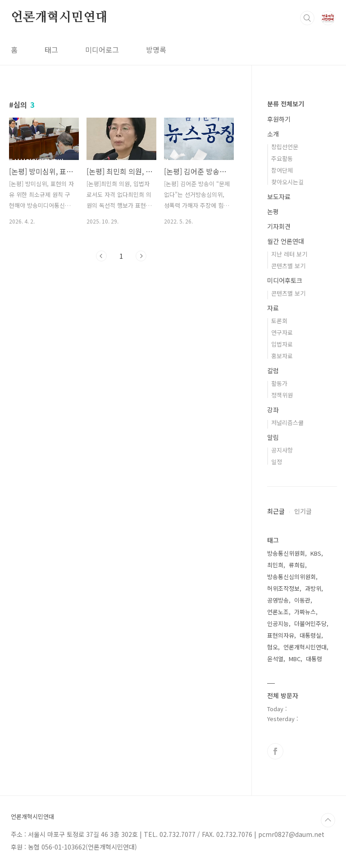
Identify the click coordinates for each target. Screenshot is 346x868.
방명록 (156, 50)
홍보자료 (282, 356)
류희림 (297, 565)
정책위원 (282, 395)
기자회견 (279, 226)
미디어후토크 (285, 280)
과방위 (313, 588)
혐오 (273, 647)
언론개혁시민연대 (59, 18)
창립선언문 (285, 147)
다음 (141, 256)
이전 (101, 256)
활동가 (279, 383)
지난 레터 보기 (289, 254)
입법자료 (282, 344)
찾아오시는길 (287, 182)
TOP (328, 820)
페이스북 (275, 751)
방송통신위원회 (286, 553)
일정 (277, 462)
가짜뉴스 (305, 612)
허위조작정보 (283, 588)
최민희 (275, 565)
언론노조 (278, 612)
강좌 (273, 410)
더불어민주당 (310, 624)
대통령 (314, 659)
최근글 (276, 511)
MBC (295, 659)
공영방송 (278, 600)
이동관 (302, 600)
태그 (51, 50)
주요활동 (282, 158)
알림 (273, 437)
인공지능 (278, 624)
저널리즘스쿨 (287, 423)
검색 (307, 18)
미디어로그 (102, 50)
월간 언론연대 (286, 241)
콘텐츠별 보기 (288, 266)
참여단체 (282, 170)
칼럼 (273, 370)
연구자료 (282, 332)
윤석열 (275, 659)
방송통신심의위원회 (291, 577)
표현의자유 (281, 635)
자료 (273, 308)
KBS (316, 553)
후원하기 (279, 119)
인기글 (303, 511)
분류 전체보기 (286, 104)
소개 (273, 134)
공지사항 (282, 450)
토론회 (279, 321)
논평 (273, 211)
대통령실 (310, 635)
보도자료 (279, 196)
